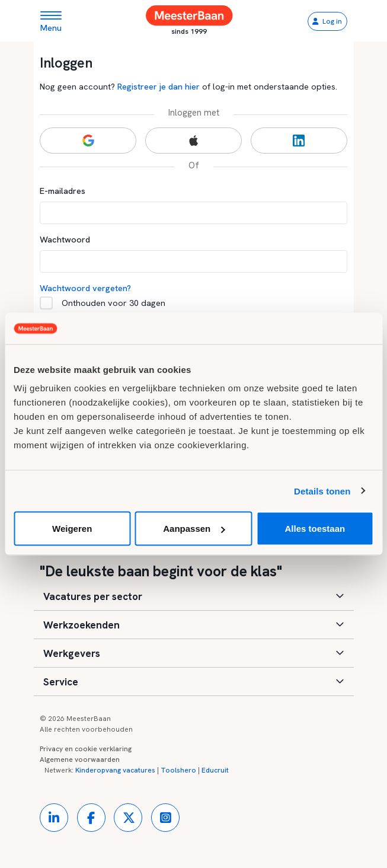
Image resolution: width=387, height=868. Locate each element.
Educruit (215, 770)
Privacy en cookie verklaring (86, 749)
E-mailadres (63, 191)
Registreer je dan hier (159, 86)
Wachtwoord (65, 239)
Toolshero (178, 770)
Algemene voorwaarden (80, 759)
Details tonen (322, 491)
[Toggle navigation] (55, 21)
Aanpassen (194, 529)
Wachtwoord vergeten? (85, 288)
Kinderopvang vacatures (115, 770)
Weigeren (72, 529)
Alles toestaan (315, 529)
